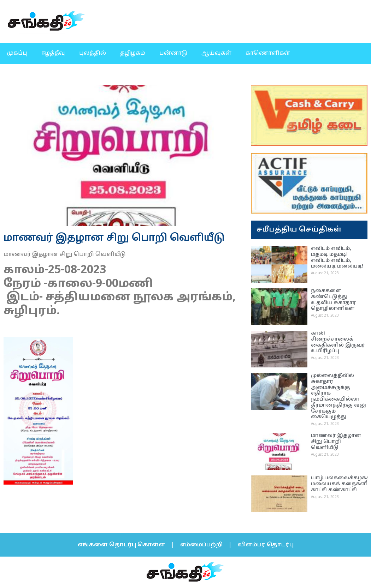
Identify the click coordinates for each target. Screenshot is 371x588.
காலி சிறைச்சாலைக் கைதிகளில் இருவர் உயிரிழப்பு (338, 342)
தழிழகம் (133, 53)
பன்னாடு (173, 53)
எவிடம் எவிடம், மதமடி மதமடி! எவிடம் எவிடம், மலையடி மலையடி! (337, 257)
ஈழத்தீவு (53, 53)
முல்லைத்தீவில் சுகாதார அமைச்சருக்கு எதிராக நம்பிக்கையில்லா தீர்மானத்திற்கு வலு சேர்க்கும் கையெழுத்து (338, 397)
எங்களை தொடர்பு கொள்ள (122, 545)
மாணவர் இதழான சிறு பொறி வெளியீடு (336, 442)
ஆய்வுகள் (216, 53)
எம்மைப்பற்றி (201, 545)
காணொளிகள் (268, 53)
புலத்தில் (93, 53)
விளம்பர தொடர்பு (266, 545)
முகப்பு (17, 53)
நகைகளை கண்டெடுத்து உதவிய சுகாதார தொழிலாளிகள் (333, 300)
